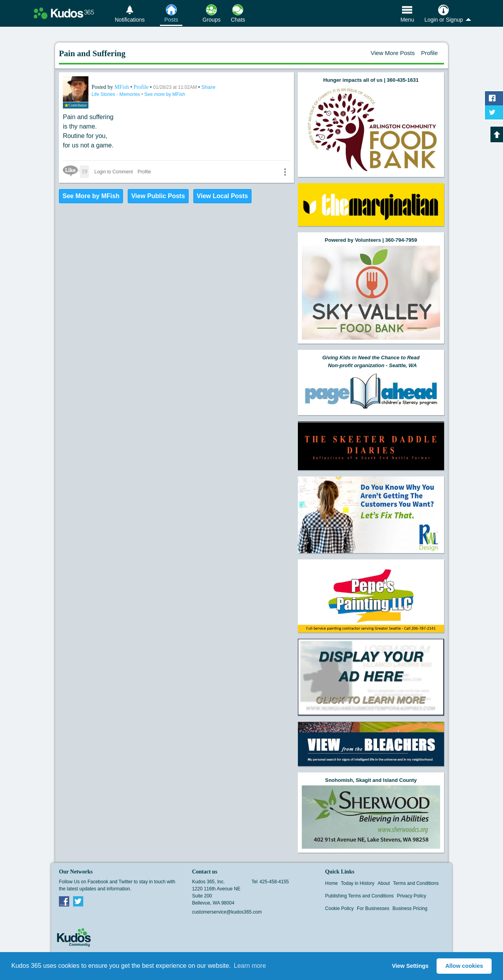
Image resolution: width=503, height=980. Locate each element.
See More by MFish (91, 196)
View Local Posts (222, 196)
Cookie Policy (339, 908)
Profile (429, 53)
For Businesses (373, 908)
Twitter (78, 901)
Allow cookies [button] (464, 966)
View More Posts (393, 53)
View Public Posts (158, 196)
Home (331, 883)
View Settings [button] (410, 966)
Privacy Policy (412, 896)
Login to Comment (114, 172)
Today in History (357, 883)
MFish (122, 87)
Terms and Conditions (416, 883)
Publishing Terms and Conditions (359, 896)
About (384, 883)
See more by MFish (165, 94)
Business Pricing (410, 908)
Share (209, 87)
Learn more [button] (250, 966)
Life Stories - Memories (117, 94)
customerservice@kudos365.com (227, 912)
